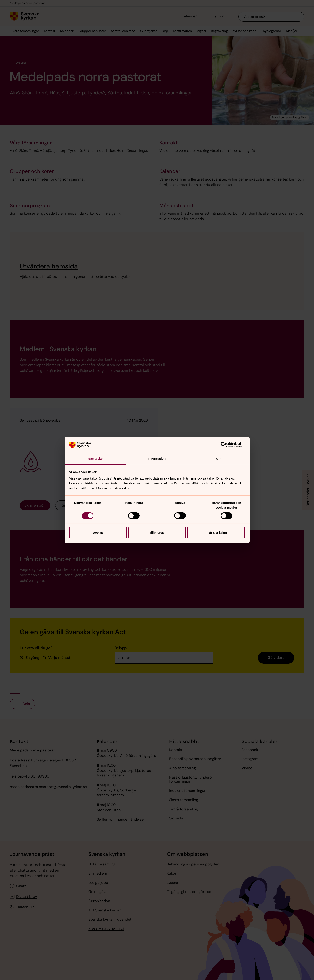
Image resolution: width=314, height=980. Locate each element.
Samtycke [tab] (95, 458)
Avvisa (98, 533)
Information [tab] (157, 458)
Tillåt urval (157, 533)
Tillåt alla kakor (216, 533)
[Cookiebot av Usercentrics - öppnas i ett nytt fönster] (227, 445)
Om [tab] (219, 458)
